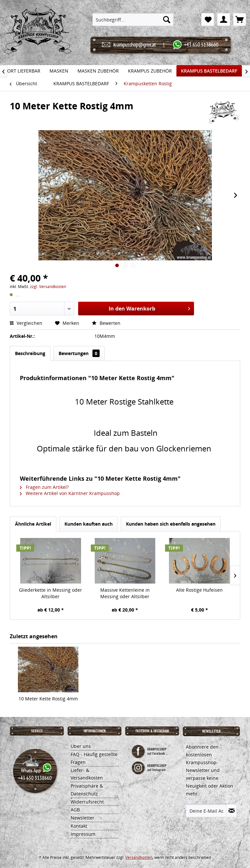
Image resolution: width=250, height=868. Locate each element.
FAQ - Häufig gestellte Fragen (94, 758)
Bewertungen (79, 353)
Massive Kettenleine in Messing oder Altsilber (125, 593)
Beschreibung (30, 353)
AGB (75, 810)
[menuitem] (133, 20)
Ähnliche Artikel (33, 524)
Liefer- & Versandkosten (87, 774)
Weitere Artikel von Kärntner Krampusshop (70, 493)
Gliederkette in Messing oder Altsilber (50, 593)
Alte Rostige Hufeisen (199, 590)
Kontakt (79, 826)
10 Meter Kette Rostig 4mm (48, 699)
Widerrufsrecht (87, 802)
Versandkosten (139, 857)
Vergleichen (27, 323)
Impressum (83, 834)
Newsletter (83, 818)
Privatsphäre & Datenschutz (87, 790)
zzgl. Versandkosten (48, 287)
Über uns (81, 746)
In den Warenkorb (149, 308)
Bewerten (106, 323)
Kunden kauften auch (89, 524)
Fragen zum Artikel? (44, 487)
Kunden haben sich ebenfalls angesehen (171, 524)
